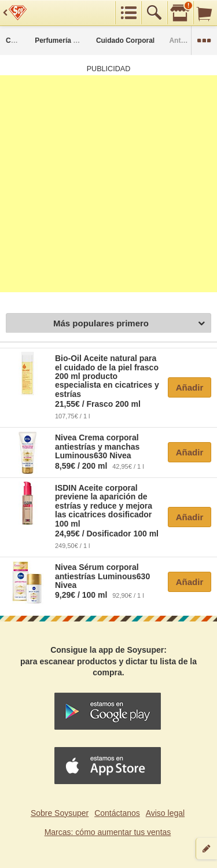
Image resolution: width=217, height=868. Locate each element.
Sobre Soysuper (60, 813)
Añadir (190, 387)
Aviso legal (165, 813)
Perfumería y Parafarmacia (78, 41)
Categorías (24, 41)
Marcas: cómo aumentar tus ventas (108, 832)
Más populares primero (129, 324)
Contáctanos (117, 813)
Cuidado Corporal (125, 41)
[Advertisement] (108, 184)
